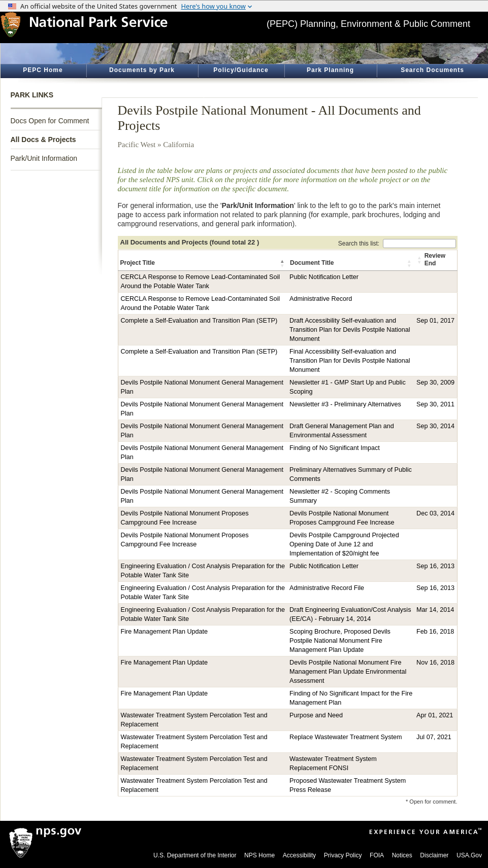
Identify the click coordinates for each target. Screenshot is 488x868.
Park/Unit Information (44, 158)
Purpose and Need (316, 715)
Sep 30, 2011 (435, 404)
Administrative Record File (327, 588)
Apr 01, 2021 (435, 715)
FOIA (377, 855)
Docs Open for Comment (50, 121)
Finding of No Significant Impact (335, 448)
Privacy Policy (343, 855)
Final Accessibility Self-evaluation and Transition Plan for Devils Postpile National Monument (350, 361)
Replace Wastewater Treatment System (346, 737)
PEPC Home (43, 70)
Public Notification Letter (324, 277)
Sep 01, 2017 (435, 321)
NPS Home (259, 855)
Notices (402, 855)
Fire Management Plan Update (165, 632)
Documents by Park (142, 70)
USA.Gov (469, 855)
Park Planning (330, 70)
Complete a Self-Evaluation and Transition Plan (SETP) (199, 321)
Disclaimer (434, 855)
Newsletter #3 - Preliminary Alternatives (345, 404)
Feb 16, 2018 (435, 632)
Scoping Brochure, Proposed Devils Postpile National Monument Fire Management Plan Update (340, 641)
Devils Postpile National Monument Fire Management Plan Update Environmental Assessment (348, 672)
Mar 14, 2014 (435, 610)
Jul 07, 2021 (434, 737)
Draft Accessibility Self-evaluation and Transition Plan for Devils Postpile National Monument (350, 330)
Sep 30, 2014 (435, 426)
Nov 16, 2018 (435, 663)
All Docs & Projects (43, 140)
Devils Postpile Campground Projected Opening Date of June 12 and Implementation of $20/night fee (344, 544)
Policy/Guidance (241, 70)
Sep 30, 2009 (435, 383)
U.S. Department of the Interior (195, 855)
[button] (283, 263)
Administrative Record (321, 299)
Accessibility (299, 855)
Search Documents (432, 70)
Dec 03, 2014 (435, 513)
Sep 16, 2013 (435, 566)
